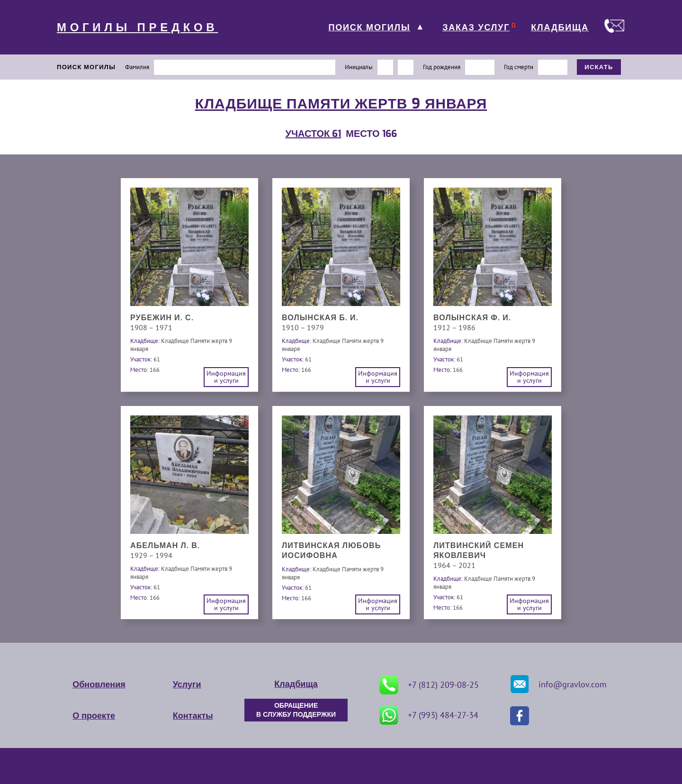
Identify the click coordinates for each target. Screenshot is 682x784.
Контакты (193, 716)
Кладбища (296, 684)
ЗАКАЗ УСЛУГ (476, 27)
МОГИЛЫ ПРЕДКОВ (137, 27)
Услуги (187, 685)
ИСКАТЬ (599, 67)
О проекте (94, 716)
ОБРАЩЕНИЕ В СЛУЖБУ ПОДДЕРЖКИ (296, 710)
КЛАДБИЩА (560, 27)
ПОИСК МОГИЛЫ (369, 27)
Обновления (99, 685)
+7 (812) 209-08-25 (429, 685)
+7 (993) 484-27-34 (429, 715)
